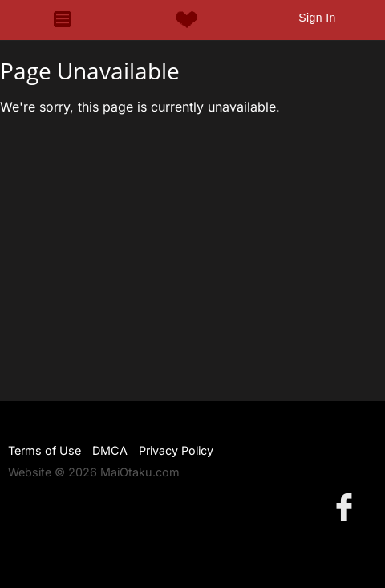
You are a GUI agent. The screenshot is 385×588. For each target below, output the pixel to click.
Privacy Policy (176, 450)
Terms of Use (45, 450)
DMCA (110, 450)
